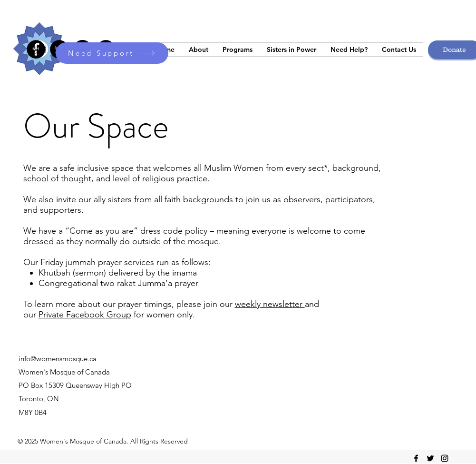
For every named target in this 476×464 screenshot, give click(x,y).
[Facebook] (36, 49)
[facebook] (416, 458)
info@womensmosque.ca (58, 359)
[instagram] (445, 458)
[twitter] (430, 458)
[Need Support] (112, 53)
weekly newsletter (270, 304)
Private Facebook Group (85, 315)
